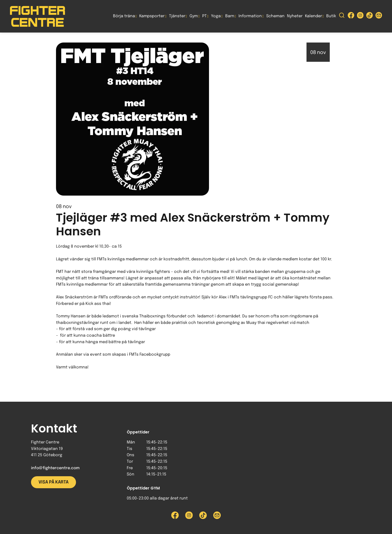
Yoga (216, 16)
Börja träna (124, 16)
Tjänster (177, 16)
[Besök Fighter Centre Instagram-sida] (360, 16)
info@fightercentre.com (55, 468)
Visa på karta (53, 482)
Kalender (313, 16)
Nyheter (295, 16)
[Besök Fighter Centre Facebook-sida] (351, 16)
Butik (331, 16)
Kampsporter (152, 16)
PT (204, 16)
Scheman (275, 16)
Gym (194, 16)
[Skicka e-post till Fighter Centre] (379, 16)
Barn (230, 16)
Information (250, 16)
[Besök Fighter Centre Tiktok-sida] (369, 16)
